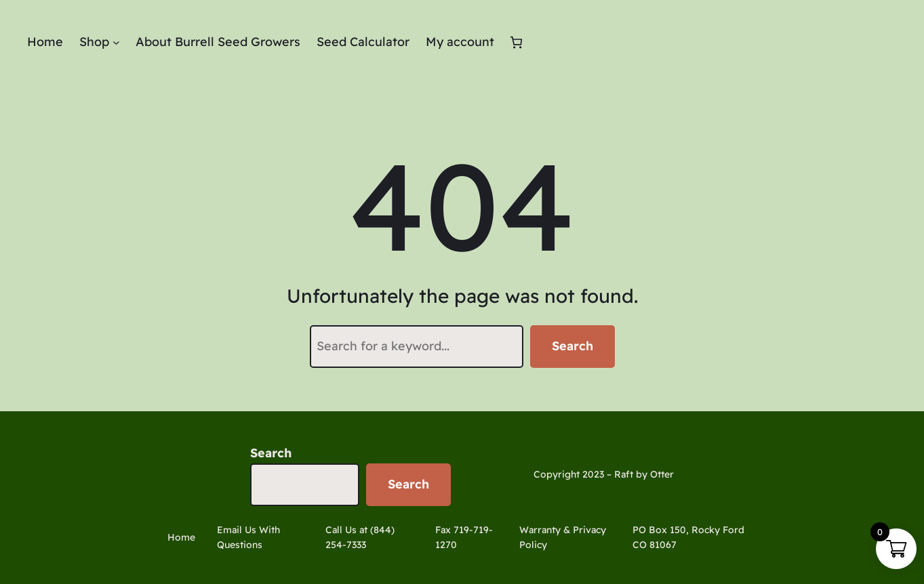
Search (573, 346)
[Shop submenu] (116, 42)
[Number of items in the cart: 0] (516, 42)
